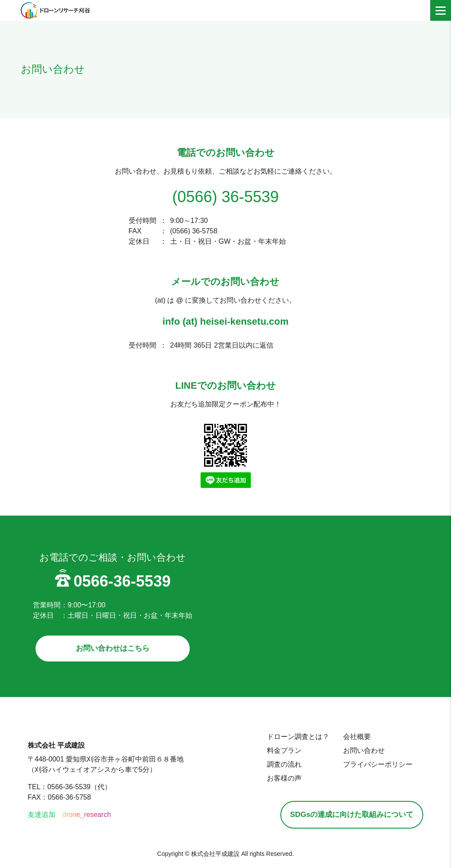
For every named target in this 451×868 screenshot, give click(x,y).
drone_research (87, 817)
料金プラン (274, 752)
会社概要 (347, 738)
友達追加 (42, 817)
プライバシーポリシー (368, 766)
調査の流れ (274, 766)
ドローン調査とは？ (288, 738)
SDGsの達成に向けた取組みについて (347, 816)
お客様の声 (274, 779)
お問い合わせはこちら (113, 649)
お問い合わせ (354, 752)
